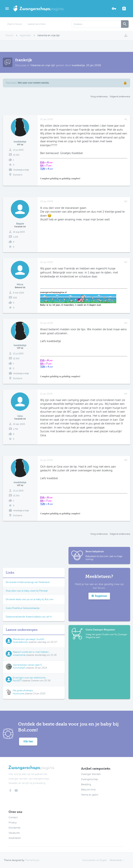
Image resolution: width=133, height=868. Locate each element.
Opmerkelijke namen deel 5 (27, 665)
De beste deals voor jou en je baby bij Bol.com (30, 599)
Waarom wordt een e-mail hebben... (31, 652)
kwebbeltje (78, 65)
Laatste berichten (37, 24)
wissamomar (19, 655)
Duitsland (18, 175)
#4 (126, 323)
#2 (126, 201)
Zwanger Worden (91, 774)
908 (15, 298)
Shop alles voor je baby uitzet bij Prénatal (27, 591)
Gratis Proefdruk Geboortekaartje (23, 608)
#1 (126, 119)
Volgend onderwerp (120, 96)
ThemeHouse (32, 860)
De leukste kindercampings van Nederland (28, 582)
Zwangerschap (90, 779)
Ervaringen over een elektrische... (30, 678)
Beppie (20, 224)
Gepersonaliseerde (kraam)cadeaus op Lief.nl (29, 617)
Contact (13, 817)
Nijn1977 (17, 681)
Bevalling (86, 784)
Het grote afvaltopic (23, 690)
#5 (126, 394)
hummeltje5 (19, 668)
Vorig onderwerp (99, 96)
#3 (126, 262)
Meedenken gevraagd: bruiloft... (29, 639)
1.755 (15, 429)
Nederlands (116, 860)
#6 (126, 460)
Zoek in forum (15, 24)
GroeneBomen (20, 642)
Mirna (20, 284)
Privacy (13, 823)
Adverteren (15, 838)
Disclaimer (15, 828)
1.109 (16, 237)
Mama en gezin (90, 795)
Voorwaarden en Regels (94, 860)
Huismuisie (18, 694)
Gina (20, 416)
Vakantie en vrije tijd (43, 65)
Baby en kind (88, 790)
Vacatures (14, 833)
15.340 (16, 155)
